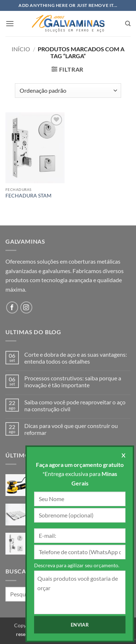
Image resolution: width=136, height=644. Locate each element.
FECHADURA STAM (28, 196)
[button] (10, 23)
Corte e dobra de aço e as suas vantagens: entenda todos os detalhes (76, 358)
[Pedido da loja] (68, 91)
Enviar (80, 625)
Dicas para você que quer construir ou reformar (71, 429)
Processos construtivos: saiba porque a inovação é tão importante (73, 381)
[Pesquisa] (128, 24)
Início (21, 49)
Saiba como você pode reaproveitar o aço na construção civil (75, 405)
